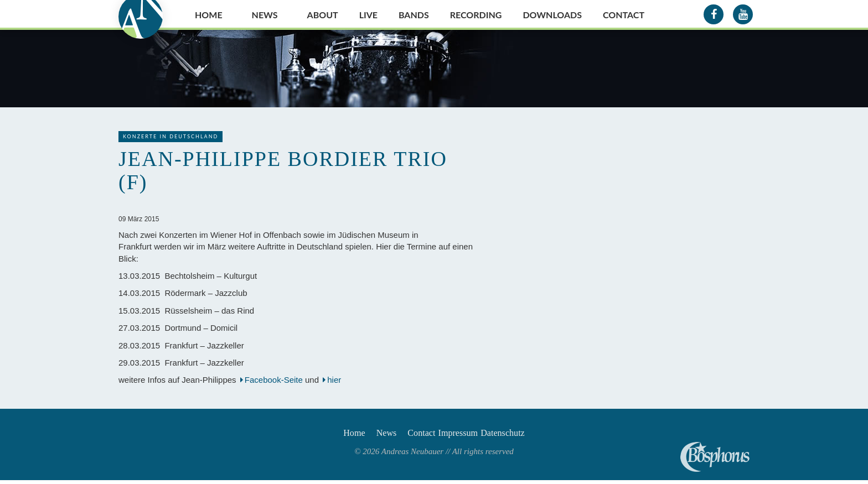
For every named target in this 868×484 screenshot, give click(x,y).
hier (335, 380)
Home (209, 15)
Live (368, 15)
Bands (414, 15)
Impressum (468, 435)
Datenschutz (526, 435)
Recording (476, 15)
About (323, 15)
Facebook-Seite (274, 380)
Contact (624, 15)
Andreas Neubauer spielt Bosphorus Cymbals (715, 457)
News (265, 15)
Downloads (552, 15)
